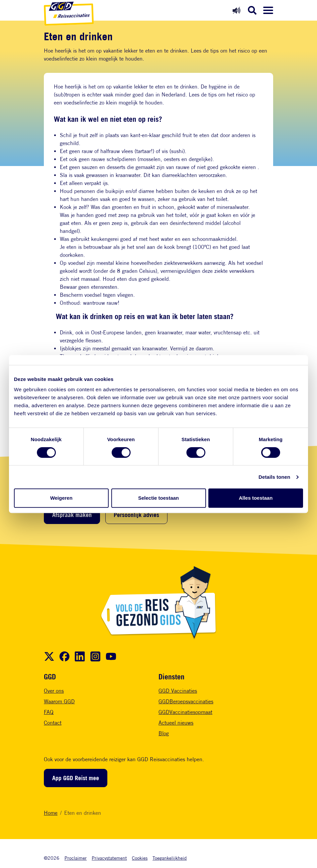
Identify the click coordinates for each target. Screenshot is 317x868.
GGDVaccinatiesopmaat (185, 712)
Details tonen (274, 477)
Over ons (54, 691)
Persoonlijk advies (136, 515)
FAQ (49, 712)
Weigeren (61, 498)
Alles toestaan (256, 498)
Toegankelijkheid (170, 858)
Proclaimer (76, 858)
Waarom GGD (59, 701)
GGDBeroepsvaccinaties (186, 701)
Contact (53, 723)
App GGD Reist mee (76, 778)
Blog (164, 733)
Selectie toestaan (159, 498)
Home (51, 813)
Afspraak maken (72, 515)
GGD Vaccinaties (178, 691)
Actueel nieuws (176, 723)
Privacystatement (109, 858)
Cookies (140, 858)
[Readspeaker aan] (236, 10)
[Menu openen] (268, 10)
